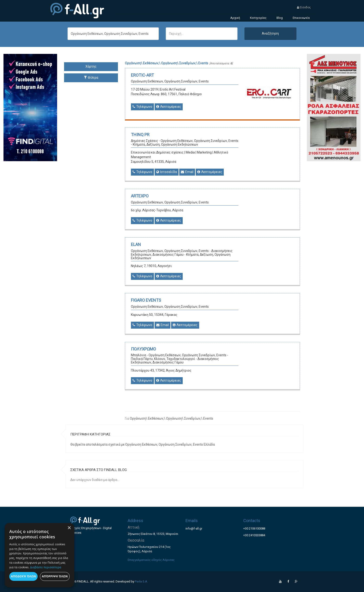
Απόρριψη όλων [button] (55, 576)
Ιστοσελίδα (167, 172)
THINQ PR (140, 135)
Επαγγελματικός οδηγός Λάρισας (151, 560)
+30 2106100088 (254, 528)
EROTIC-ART (142, 75)
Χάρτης (91, 66)
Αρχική (235, 18)
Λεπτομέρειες (169, 107)
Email (187, 172)
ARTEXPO (140, 196)
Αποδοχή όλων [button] (23, 576)
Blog (280, 18)
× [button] (69, 528)
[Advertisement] (334, 231)
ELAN (136, 244)
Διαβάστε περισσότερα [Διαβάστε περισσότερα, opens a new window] (46, 567)
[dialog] (39, 555)
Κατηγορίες (258, 18)
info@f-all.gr (194, 528)
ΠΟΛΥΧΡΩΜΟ (143, 349)
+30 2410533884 (254, 535)
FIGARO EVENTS (146, 300)
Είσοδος (304, 7)
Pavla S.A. (141, 581)
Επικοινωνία (301, 18)
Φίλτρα (91, 78)
